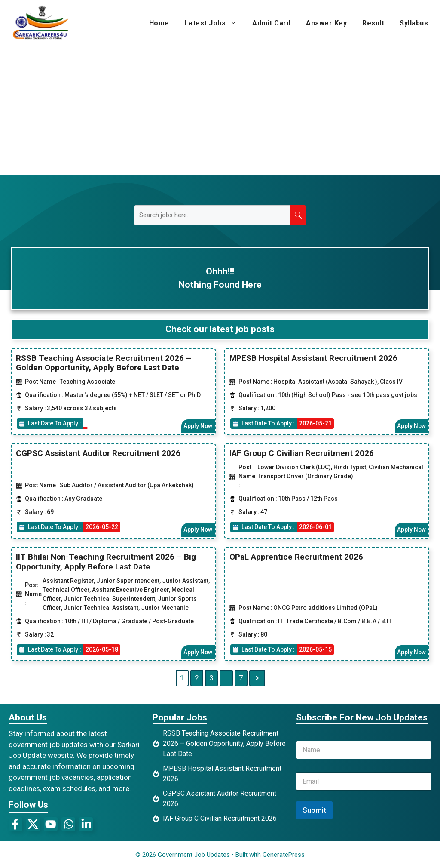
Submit (314, 810)
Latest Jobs (215, 23)
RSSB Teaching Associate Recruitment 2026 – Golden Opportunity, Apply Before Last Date (104, 363)
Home (159, 23)
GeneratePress (284, 855)
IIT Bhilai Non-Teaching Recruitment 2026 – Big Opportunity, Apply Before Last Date (106, 562)
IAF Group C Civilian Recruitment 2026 (302, 453)
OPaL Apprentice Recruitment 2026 (296, 557)
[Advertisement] (220, 111)
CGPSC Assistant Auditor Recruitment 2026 (98, 453)
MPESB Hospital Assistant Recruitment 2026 (313, 358)
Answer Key (326, 23)
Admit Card (271, 23)
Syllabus (414, 23)
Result (373, 23)
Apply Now (198, 426)
